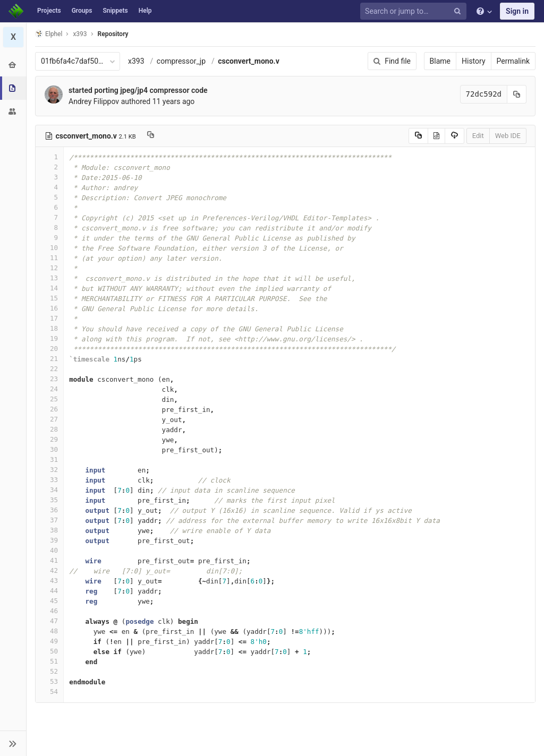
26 (49, 409)
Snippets (115, 11)
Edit (478, 136)
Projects (49, 11)
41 (49, 560)
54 (49, 691)
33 (49, 480)
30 (49, 449)
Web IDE (508, 136)
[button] (13, 743)
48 (49, 631)
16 (49, 308)
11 (49, 258)
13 (49, 278)
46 (49, 611)
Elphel (49, 34)
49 (49, 641)
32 (49, 470)
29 (49, 439)
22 (49, 369)
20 (49, 349)
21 (49, 359)
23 (49, 379)
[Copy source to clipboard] (418, 136)
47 (49, 621)
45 (49, 601)
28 (49, 429)
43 (49, 581)
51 (49, 661)
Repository (113, 34)
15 (49, 298)
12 (49, 268)
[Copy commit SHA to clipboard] (517, 94)
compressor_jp (181, 61)
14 (49, 288)
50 (49, 651)
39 (49, 540)
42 (49, 570)
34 (49, 490)
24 (49, 389)
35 (49, 500)
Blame (440, 61)
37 (49, 520)
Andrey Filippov (94, 101)
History (474, 61)
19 (49, 338)
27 (49, 419)
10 (49, 248)
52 (49, 671)
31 (49, 459)
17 (49, 318)
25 (49, 399)
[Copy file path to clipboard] (151, 136)
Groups (82, 11)
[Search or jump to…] (415, 11)
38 (49, 530)
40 (49, 550)
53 (49, 681)
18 (49, 328)
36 (49, 510)
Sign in (517, 11)
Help (145, 11)
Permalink (513, 61)
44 (49, 591)
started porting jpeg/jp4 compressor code (138, 90)
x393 (136, 61)
